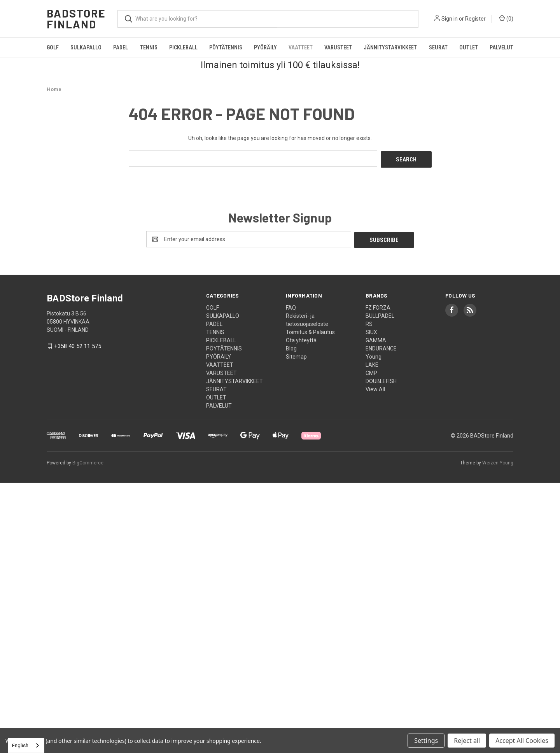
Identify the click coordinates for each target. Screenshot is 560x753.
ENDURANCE (381, 347)
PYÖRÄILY (265, 47)
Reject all (467, 741)
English (20, 745)
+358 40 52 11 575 (78, 345)
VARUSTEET (338, 47)
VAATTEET (301, 47)
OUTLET (469, 47)
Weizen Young (498, 461)
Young (374, 355)
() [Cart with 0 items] (506, 18)
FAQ (291, 306)
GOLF (53, 47)
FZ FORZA (378, 306)
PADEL (121, 47)
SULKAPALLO (86, 47)
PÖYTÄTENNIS (226, 47)
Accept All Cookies (522, 741)
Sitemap (296, 355)
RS (369, 322)
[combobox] (26, 745)
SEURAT (438, 47)
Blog (291, 347)
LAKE (372, 363)
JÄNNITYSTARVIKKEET (390, 47)
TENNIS (149, 47)
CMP (371, 371)
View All (375, 387)
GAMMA (376, 338)
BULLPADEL (380, 314)
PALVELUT (501, 47)
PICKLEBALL (183, 47)
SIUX (371, 330)
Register (475, 19)
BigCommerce (88, 461)
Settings (426, 741)
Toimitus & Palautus (310, 330)
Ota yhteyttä (301, 338)
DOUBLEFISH (381, 379)
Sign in (450, 19)
